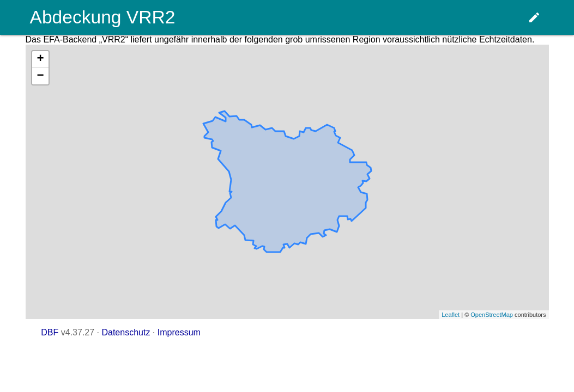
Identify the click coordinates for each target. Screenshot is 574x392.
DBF (50, 332)
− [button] (40, 76)
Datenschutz (126, 332)
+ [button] (40, 59)
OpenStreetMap (492, 315)
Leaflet (451, 315)
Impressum (179, 332)
